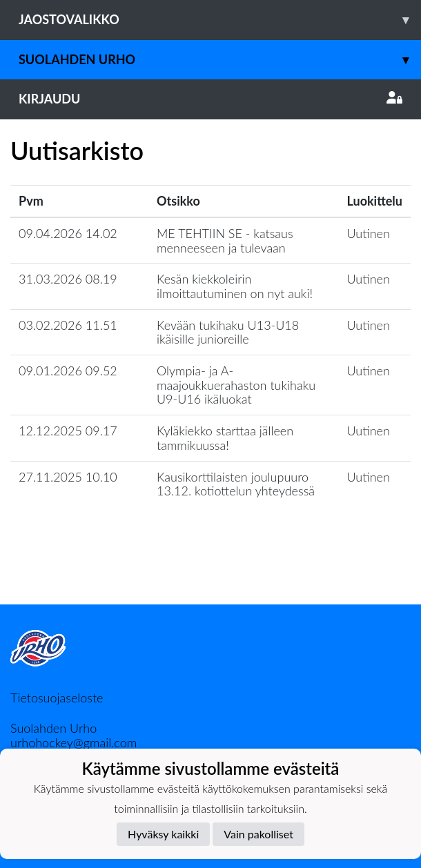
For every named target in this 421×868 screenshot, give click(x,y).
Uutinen (369, 233)
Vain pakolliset (258, 834)
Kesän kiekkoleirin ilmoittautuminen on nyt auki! (235, 286)
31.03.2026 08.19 (68, 279)
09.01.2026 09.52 (68, 371)
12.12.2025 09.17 (68, 431)
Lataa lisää (210, 574)
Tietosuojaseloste (57, 698)
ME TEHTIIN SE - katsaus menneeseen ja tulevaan (225, 240)
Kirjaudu (210, 99)
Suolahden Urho (220, 60)
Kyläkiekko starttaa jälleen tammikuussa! (225, 438)
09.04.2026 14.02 (68, 233)
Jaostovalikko (220, 20)
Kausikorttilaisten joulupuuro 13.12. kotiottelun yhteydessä (236, 484)
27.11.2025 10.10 (68, 477)
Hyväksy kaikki (163, 834)
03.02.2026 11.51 (68, 325)
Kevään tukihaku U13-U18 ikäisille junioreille (228, 332)
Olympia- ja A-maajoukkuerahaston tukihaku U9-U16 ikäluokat (236, 385)
